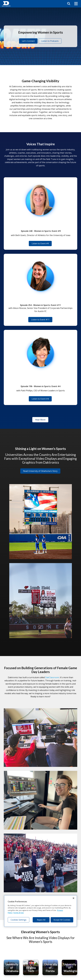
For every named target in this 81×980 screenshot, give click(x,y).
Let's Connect (28, 41)
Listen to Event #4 (40, 399)
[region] (40, 911)
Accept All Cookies (62, 920)
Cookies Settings (19, 920)
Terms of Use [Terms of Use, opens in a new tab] (18, 913)
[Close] (73, 898)
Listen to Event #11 (40, 320)
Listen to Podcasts (50, 41)
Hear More (40, 420)
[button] (76, 4)
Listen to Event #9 (40, 244)
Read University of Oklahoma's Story (40, 471)
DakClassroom (52, 677)
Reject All (41, 920)
